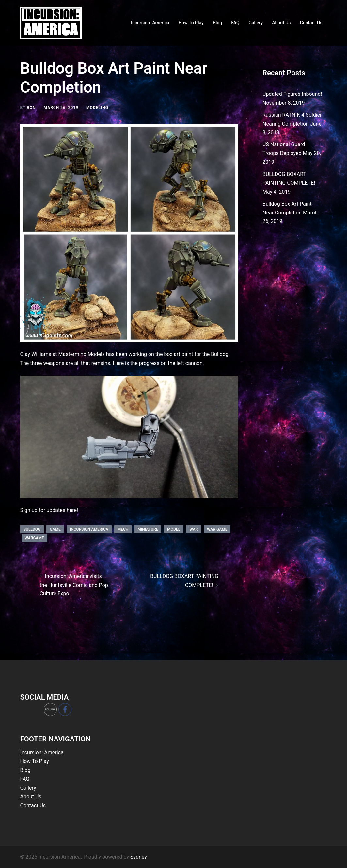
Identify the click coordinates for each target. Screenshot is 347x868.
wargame (34, 538)
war (194, 529)
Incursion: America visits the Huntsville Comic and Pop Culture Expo (74, 585)
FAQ (235, 23)
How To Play (191, 23)
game (55, 529)
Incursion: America (150, 23)
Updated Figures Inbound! (292, 94)
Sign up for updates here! (49, 510)
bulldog (32, 529)
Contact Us (311, 23)
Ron (31, 108)
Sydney (139, 857)
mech (123, 529)
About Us (281, 23)
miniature (148, 529)
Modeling (97, 108)
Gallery (256, 23)
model (174, 529)
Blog (217, 23)
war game (217, 529)
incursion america (89, 529)
